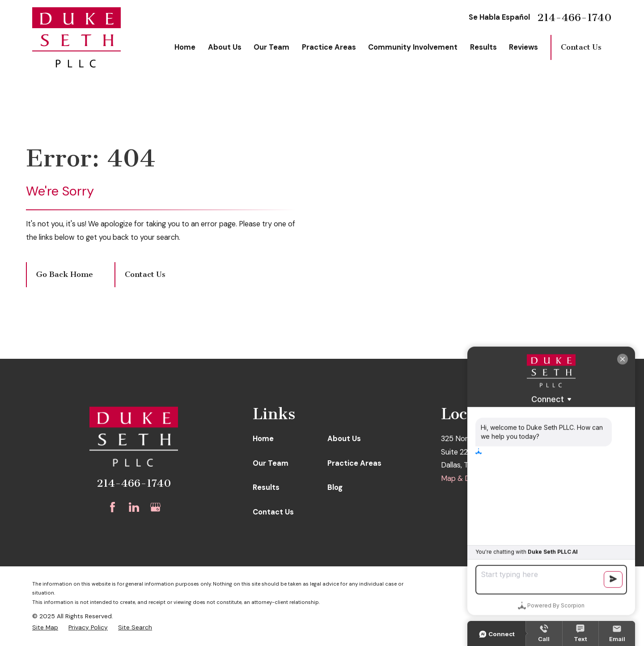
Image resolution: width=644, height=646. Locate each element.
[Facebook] (112, 507)
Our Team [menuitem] (271, 47)
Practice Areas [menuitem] (329, 47)
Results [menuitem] (483, 47)
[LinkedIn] (134, 507)
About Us (344, 439)
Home (263, 439)
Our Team (271, 463)
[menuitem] (45, 627)
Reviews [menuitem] (523, 47)
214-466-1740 (574, 17)
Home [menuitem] (185, 47)
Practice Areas (354, 463)
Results (266, 487)
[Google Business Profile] (155, 507)
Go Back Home (65, 274)
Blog (335, 487)
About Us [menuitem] (225, 47)
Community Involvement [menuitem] (413, 47)
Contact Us (581, 47)
